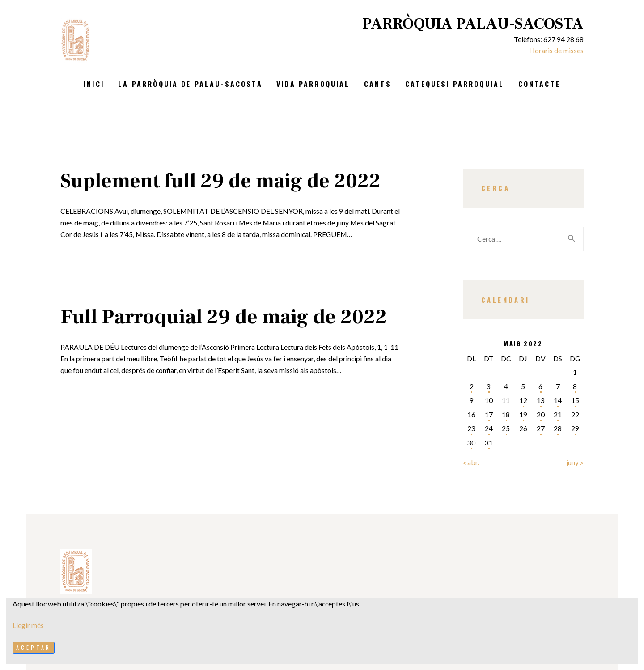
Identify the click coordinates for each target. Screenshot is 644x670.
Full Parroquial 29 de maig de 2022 (224, 317)
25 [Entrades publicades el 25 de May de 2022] (506, 428)
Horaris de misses (556, 50)
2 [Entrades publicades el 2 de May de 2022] (472, 386)
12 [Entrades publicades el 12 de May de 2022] (523, 400)
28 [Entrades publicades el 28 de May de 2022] (558, 428)
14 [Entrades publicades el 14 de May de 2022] (558, 400)
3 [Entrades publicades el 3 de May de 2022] (489, 386)
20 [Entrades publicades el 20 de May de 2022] (541, 414)
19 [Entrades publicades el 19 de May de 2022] (523, 414)
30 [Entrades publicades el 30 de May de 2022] (471, 443)
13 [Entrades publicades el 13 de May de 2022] (541, 400)
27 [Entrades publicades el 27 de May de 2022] (541, 428)
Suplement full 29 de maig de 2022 (220, 181)
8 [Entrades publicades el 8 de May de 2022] (575, 386)
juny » (575, 462)
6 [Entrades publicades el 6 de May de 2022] (540, 386)
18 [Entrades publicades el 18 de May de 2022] (506, 414)
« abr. (471, 462)
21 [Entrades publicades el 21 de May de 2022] (558, 414)
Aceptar (34, 647)
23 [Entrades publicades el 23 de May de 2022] (471, 428)
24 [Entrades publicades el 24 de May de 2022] (489, 428)
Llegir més (28, 625)
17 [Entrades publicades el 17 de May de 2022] (489, 414)
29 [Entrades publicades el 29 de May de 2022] (575, 428)
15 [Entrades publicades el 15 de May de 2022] (575, 400)
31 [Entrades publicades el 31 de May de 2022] (489, 443)
